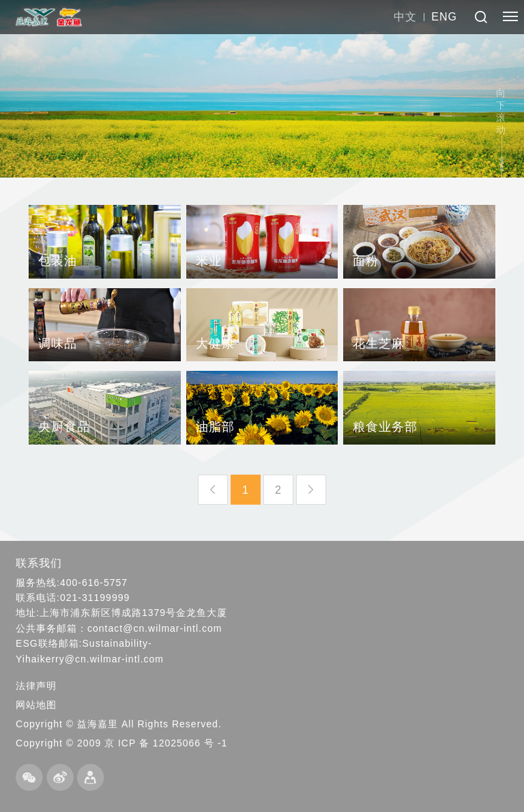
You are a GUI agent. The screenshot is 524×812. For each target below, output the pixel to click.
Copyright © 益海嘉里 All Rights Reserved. (119, 724)
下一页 (311, 490)
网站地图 (36, 705)
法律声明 (36, 686)
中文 (405, 17)
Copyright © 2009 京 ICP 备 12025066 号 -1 (121, 743)
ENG (444, 17)
